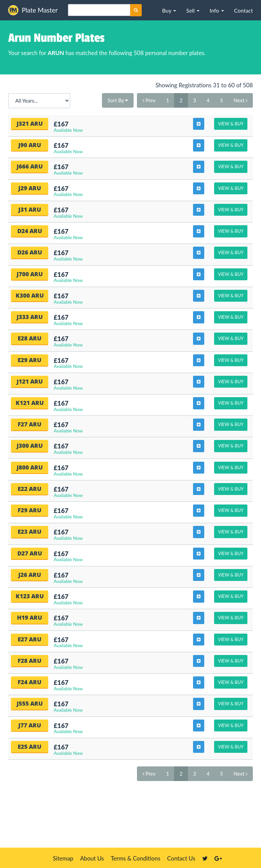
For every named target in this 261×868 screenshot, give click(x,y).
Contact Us (181, 858)
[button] (169, 10)
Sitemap (63, 858)
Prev (149, 100)
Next (240, 100)
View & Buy (231, 124)
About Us (92, 858)
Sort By (118, 100)
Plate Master (33, 10)
